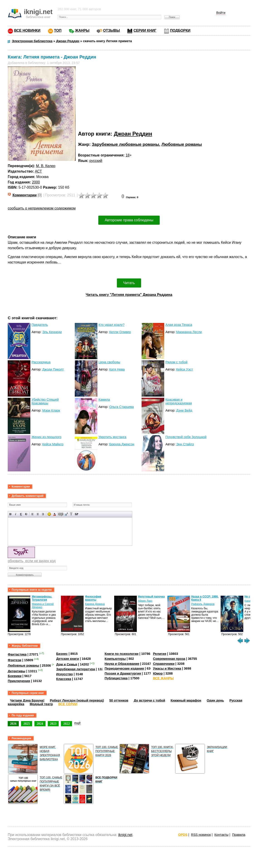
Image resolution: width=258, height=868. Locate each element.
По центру (38, 514)
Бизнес (62, 654)
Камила (104, 400)
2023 (53, 724)
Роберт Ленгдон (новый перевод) (77, 700)
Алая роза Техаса (179, 325)
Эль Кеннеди (52, 332)
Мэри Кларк (51, 410)
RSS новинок (201, 835)
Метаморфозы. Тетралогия (42, 598)
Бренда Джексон (122, 444)
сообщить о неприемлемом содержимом (42, 208)
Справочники (164, 664)
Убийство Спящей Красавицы (45, 401)
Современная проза (169, 659)
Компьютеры (115, 659)
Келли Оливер (120, 332)
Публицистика (116, 678)
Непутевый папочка (151, 597)
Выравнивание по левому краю (33, 514)
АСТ (38, 171)
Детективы (17, 671)
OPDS (183, 835)
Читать (129, 283)
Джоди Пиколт (53, 369)
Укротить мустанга (112, 437)
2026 (13, 724)
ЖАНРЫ (82, 30)
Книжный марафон (186, 700)
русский (96, 161)
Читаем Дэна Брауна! (27, 700)
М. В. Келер (46, 166)
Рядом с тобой (176, 362)
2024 (40, 724)
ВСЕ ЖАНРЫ (163, 678)
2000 (36, 182)
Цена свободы (109, 362)
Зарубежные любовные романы (125, 144)
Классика (64, 679)
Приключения (19, 681)
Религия (159, 654)
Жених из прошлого (46, 437)
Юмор (158, 673)
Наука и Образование (122, 664)
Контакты (221, 835)
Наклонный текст (16, 514)
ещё (77, 723)
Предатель (40, 325)
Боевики (15, 676)
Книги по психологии (122, 654)
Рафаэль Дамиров (203, 604)
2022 (66, 724)
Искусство (65, 674)
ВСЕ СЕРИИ (68, 704)
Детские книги (68, 659)
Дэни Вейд (184, 410)
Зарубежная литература (76, 669)
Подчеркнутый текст (21, 514)
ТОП (58, 30)
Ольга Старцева (121, 407)
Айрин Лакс (145, 601)
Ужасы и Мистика (167, 668)
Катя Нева (117, 369)
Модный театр (41, 704)
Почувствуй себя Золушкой (186, 437)
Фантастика (17, 654)
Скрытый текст (61, 514)
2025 (27, 724)
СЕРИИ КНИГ (145, 30)
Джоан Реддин (133, 134)
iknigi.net (125, 835)
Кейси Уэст (185, 369)
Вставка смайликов (49, 514)
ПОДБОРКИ (180, 30)
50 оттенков (119, 700)
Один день (215, 700)
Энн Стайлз (185, 444)
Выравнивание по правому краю (43, 514)
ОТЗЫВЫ (111, 30)
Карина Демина (95, 604)
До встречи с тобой (149, 700)
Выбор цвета (54, 514)
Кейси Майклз (53, 444)
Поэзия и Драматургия (123, 673)
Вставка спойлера (76, 514)
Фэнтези (14, 660)
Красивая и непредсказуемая (179, 401)
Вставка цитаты (66, 514)
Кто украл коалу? (112, 325)
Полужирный (11, 514)
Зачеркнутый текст (26, 514)
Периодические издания (124, 668)
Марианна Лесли (189, 332)
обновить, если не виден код (32, 561)
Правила (239, 835)
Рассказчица (41, 362)
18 (128, 155)
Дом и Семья (67, 664)
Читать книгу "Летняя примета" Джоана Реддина (129, 295)
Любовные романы (182, 144)
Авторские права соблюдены (129, 220)
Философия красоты (93, 598)
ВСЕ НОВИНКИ (27, 30)
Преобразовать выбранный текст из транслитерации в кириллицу (71, 514)
